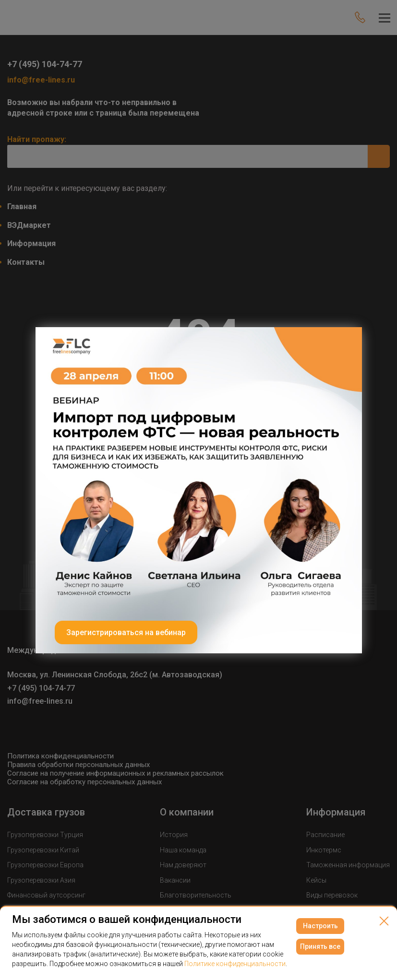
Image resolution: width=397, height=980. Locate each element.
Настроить (320, 926)
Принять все (320, 946)
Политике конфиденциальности (235, 964)
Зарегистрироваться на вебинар (126, 632)
